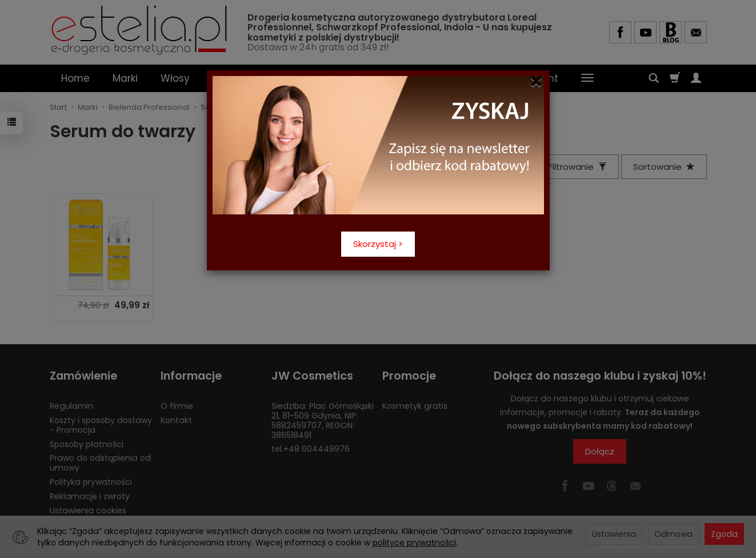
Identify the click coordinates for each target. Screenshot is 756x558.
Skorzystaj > (378, 244)
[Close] (536, 82)
